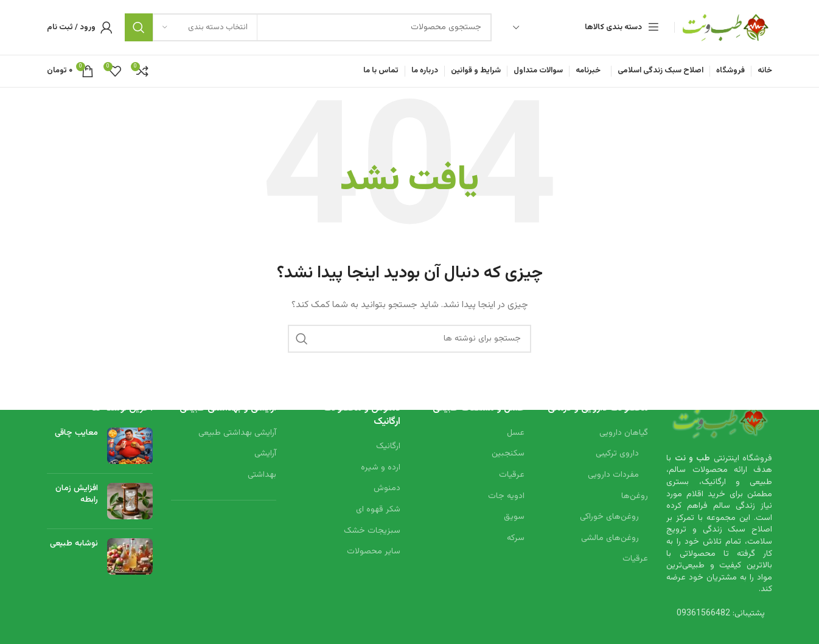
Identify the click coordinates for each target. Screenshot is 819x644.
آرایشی (265, 454)
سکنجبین (508, 454)
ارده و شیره (381, 468)
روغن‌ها (635, 496)
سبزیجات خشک (372, 531)
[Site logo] (727, 28)
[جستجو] (308, 27)
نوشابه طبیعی (74, 543)
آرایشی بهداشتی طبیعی (237, 433)
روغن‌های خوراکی (609, 518)
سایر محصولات (374, 552)
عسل (516, 433)
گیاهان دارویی (624, 433)
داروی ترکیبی (617, 454)
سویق (514, 518)
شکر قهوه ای (378, 510)
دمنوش (387, 489)
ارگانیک (388, 447)
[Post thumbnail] (130, 445)
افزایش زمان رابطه (77, 494)
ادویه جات (506, 496)
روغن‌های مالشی (610, 538)
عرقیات (635, 559)
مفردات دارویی (613, 476)
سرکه (516, 538)
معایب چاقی (76, 432)
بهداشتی (262, 476)
